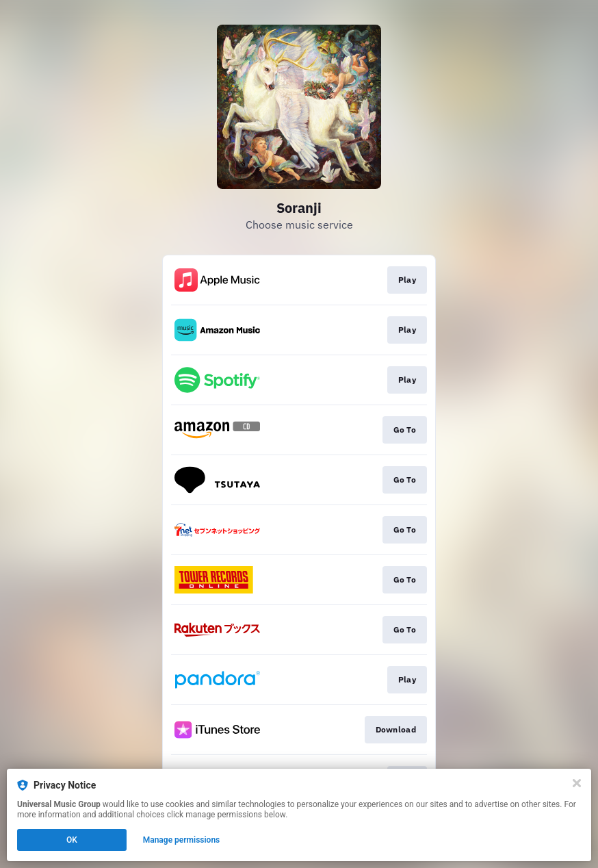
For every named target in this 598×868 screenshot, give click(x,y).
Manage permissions (182, 840)
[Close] (577, 783)
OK (72, 840)
